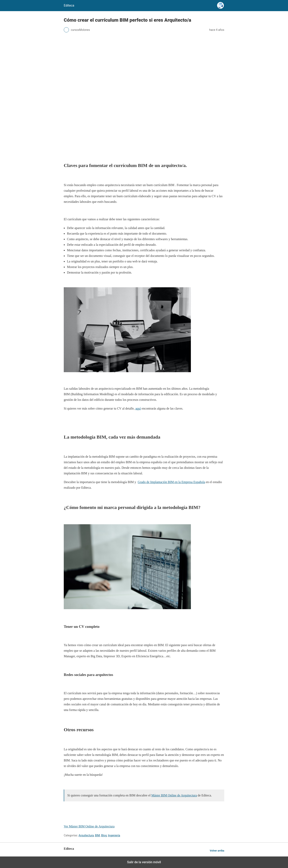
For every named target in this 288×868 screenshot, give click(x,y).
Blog (104, 835)
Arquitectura (86, 835)
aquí (138, 408)
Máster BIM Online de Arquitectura (174, 795)
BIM (97, 835)
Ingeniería (114, 835)
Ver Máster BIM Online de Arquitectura (89, 826)
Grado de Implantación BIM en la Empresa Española (171, 482)
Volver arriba (217, 851)
